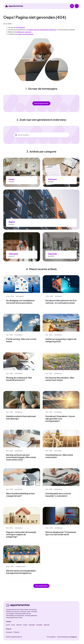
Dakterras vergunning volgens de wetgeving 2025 (61, 340)
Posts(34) (11, 256)
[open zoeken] (72, 6)
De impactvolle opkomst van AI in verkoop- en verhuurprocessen (61, 302)
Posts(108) (51, 256)
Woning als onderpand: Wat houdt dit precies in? (19, 379)
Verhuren (52, 179)
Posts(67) (51, 182)
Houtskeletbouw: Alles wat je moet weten (59, 456)
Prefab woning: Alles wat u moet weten (21, 340)
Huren (11, 179)
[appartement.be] (18, 605)
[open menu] (77, 6)
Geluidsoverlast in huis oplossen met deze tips (21, 417)
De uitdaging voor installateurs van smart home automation (20, 302)
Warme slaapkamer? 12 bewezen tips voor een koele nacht (61, 533)
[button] (41, 586)
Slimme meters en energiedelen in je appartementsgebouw (21, 572)
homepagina (20, 27)
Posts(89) (11, 182)
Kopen (12, 222)
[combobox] (41, 135)
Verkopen (13, 254)
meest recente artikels (25, 34)
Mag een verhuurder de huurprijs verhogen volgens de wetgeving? (21, 534)
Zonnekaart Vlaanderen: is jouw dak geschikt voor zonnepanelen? (60, 419)
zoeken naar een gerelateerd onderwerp (42, 30)
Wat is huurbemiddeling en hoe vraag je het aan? (20, 495)
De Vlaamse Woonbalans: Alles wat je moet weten (60, 379)
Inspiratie (52, 254)
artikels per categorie (24, 32)
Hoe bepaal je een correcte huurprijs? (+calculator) (58, 495)
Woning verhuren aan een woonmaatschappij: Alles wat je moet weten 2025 (21, 457)
